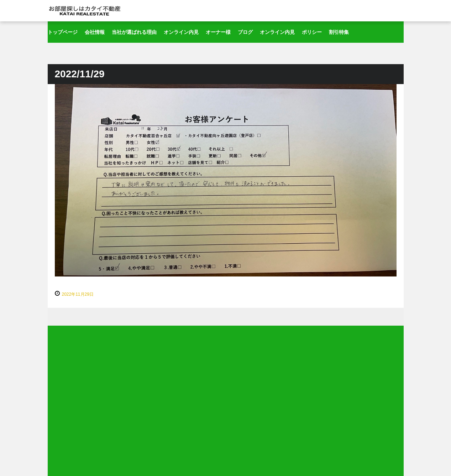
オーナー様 (218, 32)
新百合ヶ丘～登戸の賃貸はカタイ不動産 (85, 11)
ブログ (245, 32)
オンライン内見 (181, 32)
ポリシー (312, 32)
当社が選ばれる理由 (134, 32)
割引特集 (339, 32)
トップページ (63, 32)
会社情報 (95, 32)
